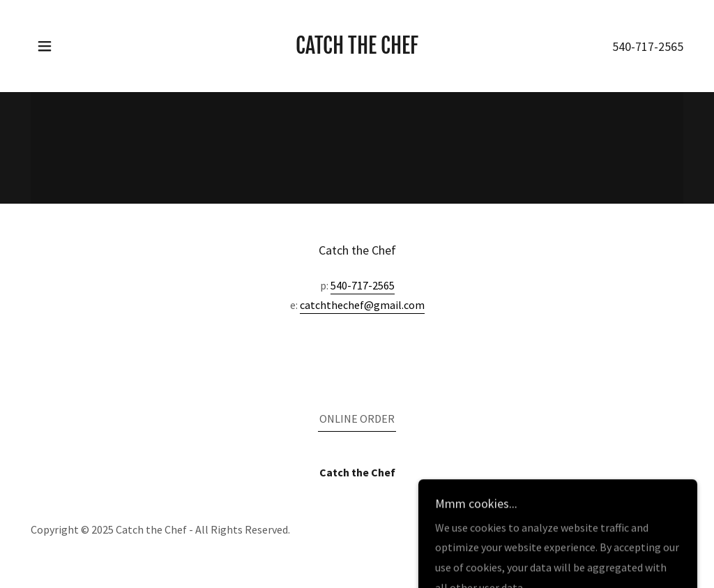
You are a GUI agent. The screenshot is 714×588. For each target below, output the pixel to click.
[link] (357, 50)
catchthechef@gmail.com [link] (362, 305)
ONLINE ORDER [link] (357, 419)
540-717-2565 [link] (648, 46)
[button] (45, 46)
